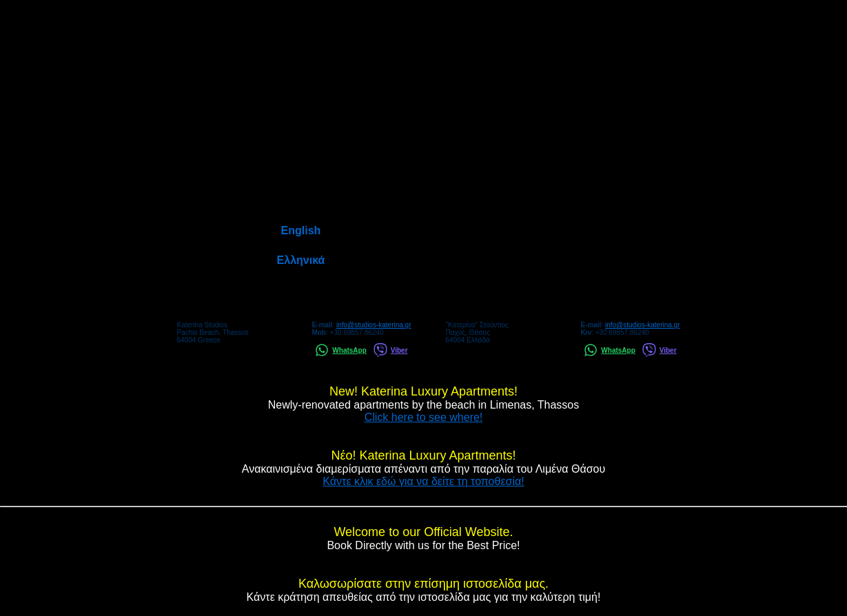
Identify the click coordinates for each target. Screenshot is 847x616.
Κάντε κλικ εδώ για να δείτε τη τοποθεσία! (423, 481)
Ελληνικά (301, 260)
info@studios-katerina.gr (374, 325)
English (301, 230)
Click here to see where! (424, 417)
